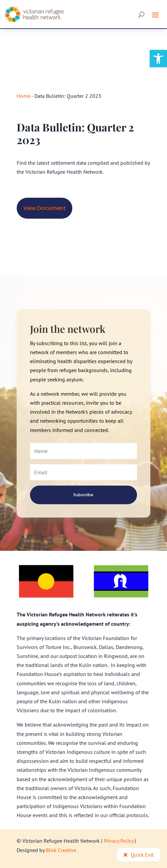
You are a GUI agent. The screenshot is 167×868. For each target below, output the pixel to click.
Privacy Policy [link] (118, 841)
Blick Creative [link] (61, 850)
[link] (158, 59)
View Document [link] (44, 208)
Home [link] (23, 96)
